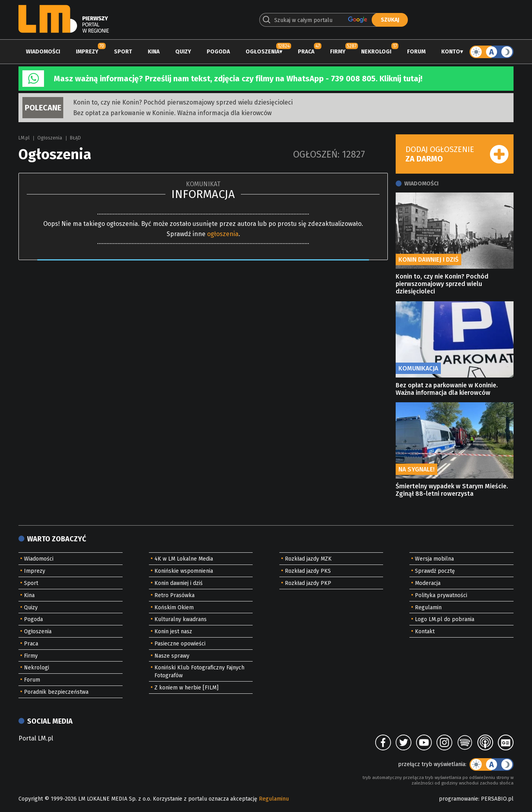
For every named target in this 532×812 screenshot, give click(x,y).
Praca (306, 52)
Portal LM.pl (36, 738)
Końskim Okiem (174, 608)
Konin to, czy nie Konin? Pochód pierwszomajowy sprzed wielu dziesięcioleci (183, 102)
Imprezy (87, 52)
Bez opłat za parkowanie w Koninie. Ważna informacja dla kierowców (172, 113)
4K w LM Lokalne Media (184, 559)
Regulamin (428, 608)
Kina (154, 52)
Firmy (338, 52)
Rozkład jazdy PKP (308, 583)
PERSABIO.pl (497, 799)
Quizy (183, 52)
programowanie (459, 799)
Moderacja (428, 583)
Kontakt (425, 631)
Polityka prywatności (441, 595)
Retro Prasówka (174, 595)
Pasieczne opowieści (180, 644)
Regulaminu (274, 799)
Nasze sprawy (172, 656)
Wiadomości (43, 52)
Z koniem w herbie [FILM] (186, 688)
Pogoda (218, 52)
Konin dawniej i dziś (179, 583)
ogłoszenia (223, 234)
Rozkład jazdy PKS (308, 571)
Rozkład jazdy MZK (308, 559)
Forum (416, 52)
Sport (123, 52)
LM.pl (24, 138)
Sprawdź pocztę (435, 571)
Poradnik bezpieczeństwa (56, 692)
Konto (451, 52)
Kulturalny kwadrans (181, 619)
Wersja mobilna (434, 559)
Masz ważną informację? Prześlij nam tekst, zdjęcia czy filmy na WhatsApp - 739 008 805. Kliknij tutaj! (238, 79)
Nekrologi (376, 52)
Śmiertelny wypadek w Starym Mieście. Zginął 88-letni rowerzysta (452, 490)
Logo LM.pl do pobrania (445, 619)
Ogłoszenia (262, 52)
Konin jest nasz (173, 631)
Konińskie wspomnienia (184, 571)
